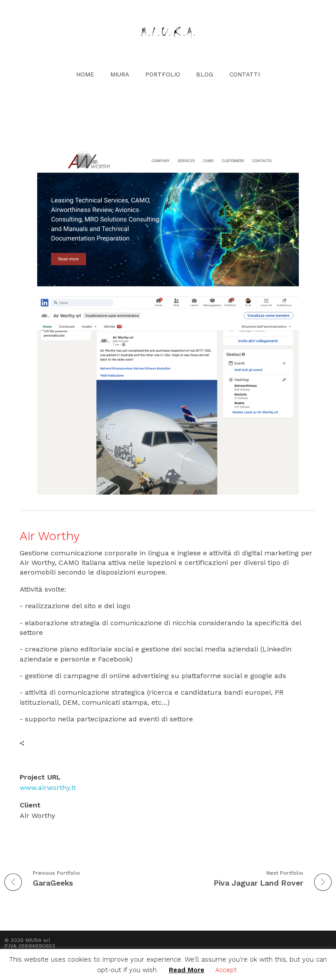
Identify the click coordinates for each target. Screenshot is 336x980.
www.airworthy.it (48, 788)
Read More (187, 970)
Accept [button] (226, 970)
